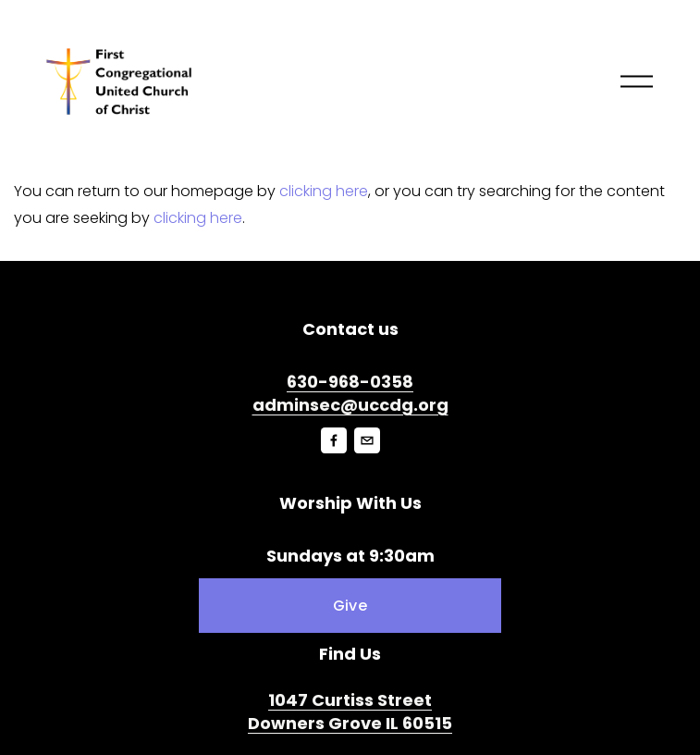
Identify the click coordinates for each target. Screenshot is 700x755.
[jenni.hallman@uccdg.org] (367, 440)
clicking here (324, 191)
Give (350, 606)
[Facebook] (334, 440)
